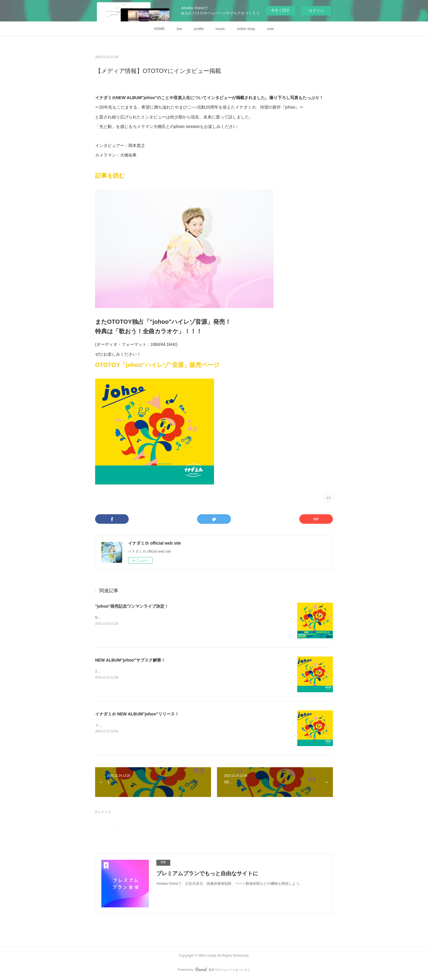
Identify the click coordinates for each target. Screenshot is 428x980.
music (220, 29)
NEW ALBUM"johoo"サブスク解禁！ (130, 660)
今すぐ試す (280, 10)
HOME (160, 29)
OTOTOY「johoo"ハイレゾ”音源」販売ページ (157, 365)
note (270, 29)
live (180, 29)
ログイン (316, 11)
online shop (246, 29)
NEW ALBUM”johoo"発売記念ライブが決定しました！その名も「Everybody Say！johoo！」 (169, 618)
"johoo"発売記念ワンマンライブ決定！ (132, 606)
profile (199, 29)
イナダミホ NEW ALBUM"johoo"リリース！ (137, 714)
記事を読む (110, 176)
